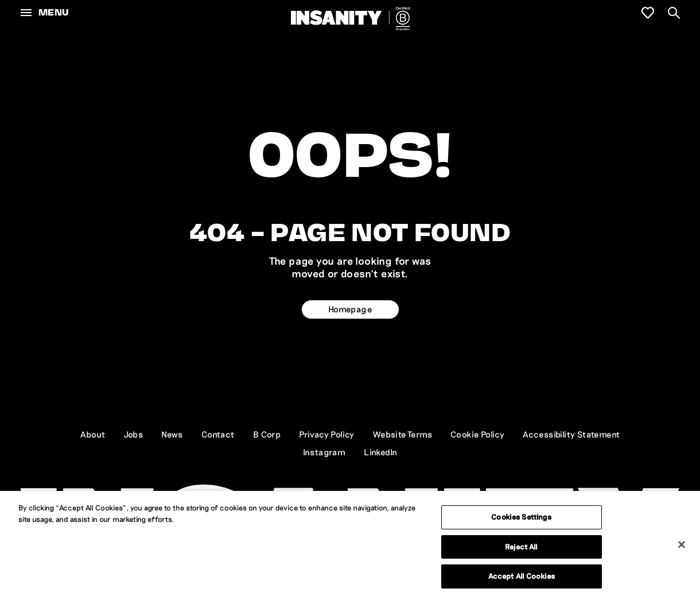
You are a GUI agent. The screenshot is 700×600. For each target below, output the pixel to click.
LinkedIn (380, 452)
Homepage (350, 309)
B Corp (267, 434)
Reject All (521, 547)
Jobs (134, 434)
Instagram (324, 452)
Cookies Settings (521, 517)
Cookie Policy (477, 434)
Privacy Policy (327, 434)
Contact (218, 434)
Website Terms (402, 434)
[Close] (682, 545)
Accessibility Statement (571, 434)
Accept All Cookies (522, 576)
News (172, 434)
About (93, 434)
